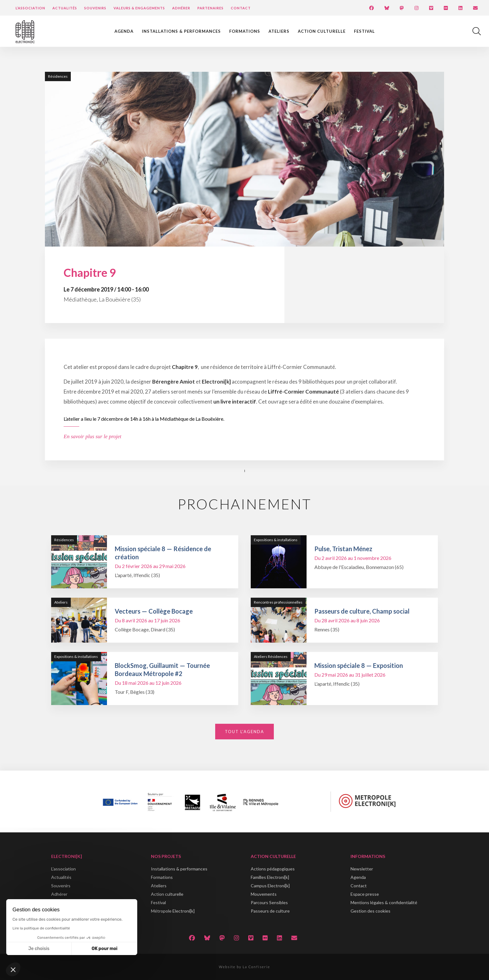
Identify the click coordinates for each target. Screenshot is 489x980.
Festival (364, 31)
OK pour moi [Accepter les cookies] (105, 949)
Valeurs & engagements (139, 8)
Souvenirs (95, 8)
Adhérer (181, 8)
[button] (13, 969)
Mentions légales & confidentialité (384, 902)
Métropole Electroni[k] (173, 911)
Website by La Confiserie (244, 967)
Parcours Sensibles (269, 902)
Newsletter (362, 869)
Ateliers (279, 31)
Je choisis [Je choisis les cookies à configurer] (39, 949)
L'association (63, 869)
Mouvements (264, 894)
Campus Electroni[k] (270, 886)
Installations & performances (181, 31)
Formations (245, 31)
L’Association (30, 8)
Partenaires (211, 8)
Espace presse (365, 894)
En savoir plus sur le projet (92, 436)
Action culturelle (322, 31)
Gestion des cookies (370, 911)
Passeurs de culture (270, 911)
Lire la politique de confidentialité (41, 928)
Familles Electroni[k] (270, 877)
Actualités (65, 8)
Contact (241, 8)
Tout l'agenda (244, 732)
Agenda (124, 31)
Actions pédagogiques (273, 869)
